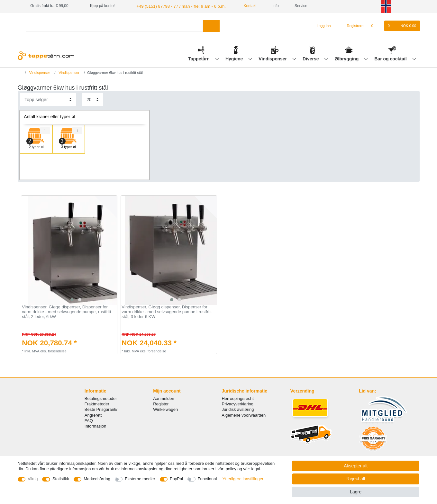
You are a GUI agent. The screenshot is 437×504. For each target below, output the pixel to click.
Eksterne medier (140, 479)
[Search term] (114, 25)
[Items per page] (93, 99)
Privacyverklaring (238, 404)
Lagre (356, 492)
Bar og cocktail (391, 58)
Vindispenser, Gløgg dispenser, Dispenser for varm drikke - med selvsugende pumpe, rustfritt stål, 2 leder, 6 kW (66, 311)
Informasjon (96, 425)
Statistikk (61, 479)
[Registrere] (352, 25)
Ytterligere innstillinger (243, 479)
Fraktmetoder (97, 404)
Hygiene (235, 58)
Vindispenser (273, 58)
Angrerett (93, 415)
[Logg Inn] (321, 25)
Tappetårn (200, 58)
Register (161, 404)
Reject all (356, 479)
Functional (207, 479)
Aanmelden (164, 398)
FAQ (89, 420)
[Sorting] (48, 99)
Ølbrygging (347, 58)
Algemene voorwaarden (244, 415)
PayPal (176, 479)
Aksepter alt (356, 466)
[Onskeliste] (375, 25)
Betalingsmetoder (101, 398)
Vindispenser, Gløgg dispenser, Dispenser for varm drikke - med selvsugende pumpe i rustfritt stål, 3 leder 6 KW (167, 311)
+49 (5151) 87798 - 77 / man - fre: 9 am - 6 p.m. (177, 6)
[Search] (211, 25)
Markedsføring (97, 479)
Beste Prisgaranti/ (101, 409)
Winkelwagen (165, 409)
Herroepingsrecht (238, 398)
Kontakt (242, 6)
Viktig (33, 479)
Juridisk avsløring (238, 409)
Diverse (311, 58)
